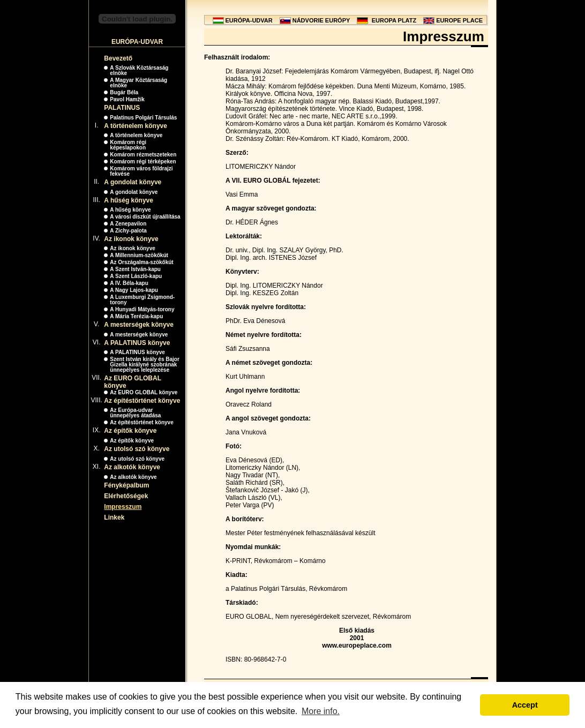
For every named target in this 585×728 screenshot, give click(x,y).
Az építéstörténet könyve (142, 401)
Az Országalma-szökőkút (141, 262)
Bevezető (118, 58)
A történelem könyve (136, 126)
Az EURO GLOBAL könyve (144, 392)
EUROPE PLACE (459, 20)
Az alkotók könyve (132, 467)
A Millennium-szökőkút (139, 255)
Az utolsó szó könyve (137, 449)
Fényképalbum (126, 485)
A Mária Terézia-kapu (136, 316)
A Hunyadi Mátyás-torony (142, 309)
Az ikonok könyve (131, 239)
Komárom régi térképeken (143, 162)
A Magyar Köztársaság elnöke (138, 83)
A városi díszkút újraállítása (145, 217)
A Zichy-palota (128, 231)
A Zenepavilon (128, 224)
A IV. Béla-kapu (129, 283)
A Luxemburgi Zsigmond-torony (142, 300)
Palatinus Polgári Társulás (143, 118)
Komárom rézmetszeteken (143, 155)
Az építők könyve (130, 431)
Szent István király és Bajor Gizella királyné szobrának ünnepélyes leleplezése (145, 365)
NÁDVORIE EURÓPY (321, 20)
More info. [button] (321, 711)
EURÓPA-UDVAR (249, 20)
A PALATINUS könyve (137, 343)
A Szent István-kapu (135, 269)
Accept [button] (525, 705)
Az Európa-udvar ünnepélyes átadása (135, 413)
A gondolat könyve (133, 182)
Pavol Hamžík (127, 99)
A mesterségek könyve (139, 325)
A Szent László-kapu (136, 276)
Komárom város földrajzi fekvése (141, 171)
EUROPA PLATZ (394, 20)
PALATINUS (122, 108)
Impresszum (123, 507)
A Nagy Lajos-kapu (134, 290)
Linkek (114, 517)
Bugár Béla (124, 92)
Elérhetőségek (126, 496)
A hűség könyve (129, 200)
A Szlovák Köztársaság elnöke (139, 70)
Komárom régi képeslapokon (128, 145)
